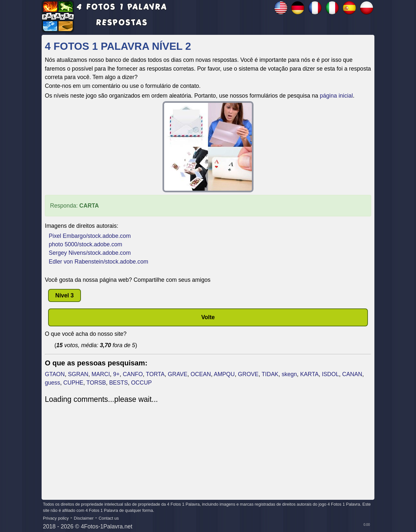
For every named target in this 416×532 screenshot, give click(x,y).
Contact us (109, 518)
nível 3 (65, 295)
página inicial (336, 96)
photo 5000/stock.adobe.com (85, 244)
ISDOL (330, 374)
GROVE (248, 374)
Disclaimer (84, 518)
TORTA (155, 374)
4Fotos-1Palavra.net (107, 526)
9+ (116, 374)
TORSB (96, 383)
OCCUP (141, 383)
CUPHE (73, 383)
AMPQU (224, 374)
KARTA (309, 374)
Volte (208, 317)
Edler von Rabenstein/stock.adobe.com (98, 262)
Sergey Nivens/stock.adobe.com (90, 253)
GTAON (55, 374)
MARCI (101, 374)
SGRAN (78, 374)
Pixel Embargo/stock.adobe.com (90, 236)
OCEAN (201, 374)
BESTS (119, 383)
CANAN (352, 374)
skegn (289, 374)
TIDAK (270, 374)
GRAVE (177, 374)
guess (52, 383)
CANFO (133, 374)
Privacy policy (56, 518)
